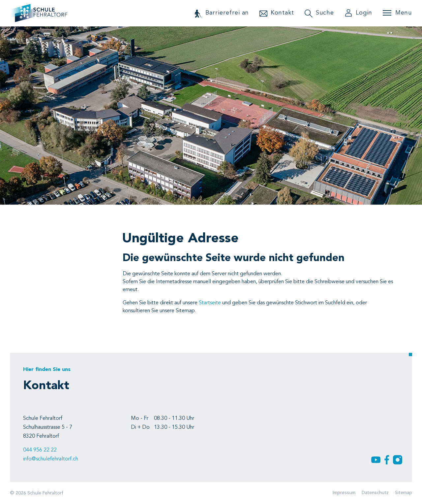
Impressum (344, 493)
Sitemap (404, 493)
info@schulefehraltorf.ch (51, 459)
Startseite (210, 303)
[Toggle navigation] (397, 13)
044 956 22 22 (40, 450)
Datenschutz (375, 493)
